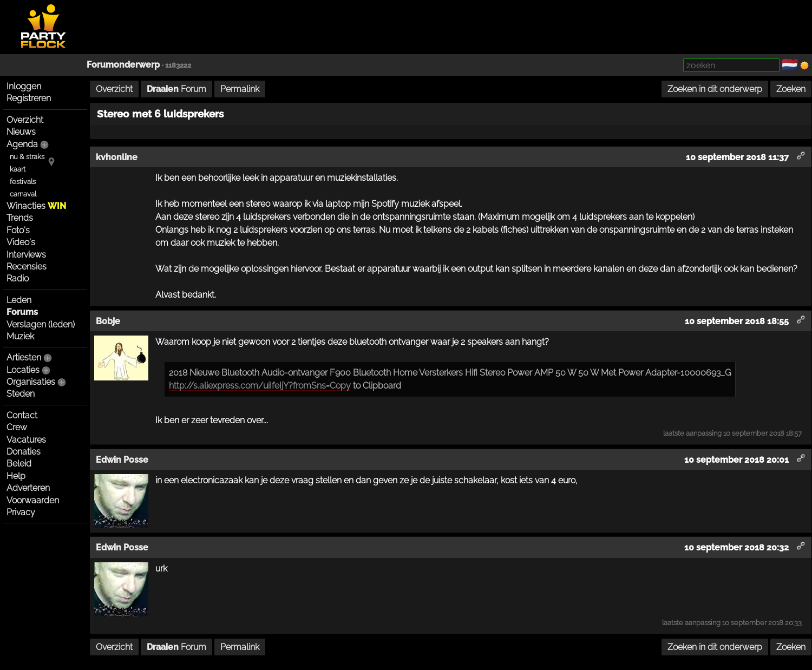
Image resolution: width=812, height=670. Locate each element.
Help (16, 476)
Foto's (18, 230)
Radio (18, 278)
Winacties (36, 206)
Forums (22, 312)
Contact (22, 415)
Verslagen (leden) (41, 324)
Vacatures (26, 440)
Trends (20, 218)
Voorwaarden (33, 500)
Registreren (29, 98)
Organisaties (31, 382)
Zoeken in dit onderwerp (715, 89)
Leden (19, 300)
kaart (18, 169)
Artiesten (24, 357)
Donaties (24, 452)
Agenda (22, 144)
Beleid (19, 464)
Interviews (26, 255)
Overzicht (25, 120)
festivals (23, 182)
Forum (176, 89)
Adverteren (28, 488)
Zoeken (791, 89)
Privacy (21, 512)
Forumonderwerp (123, 65)
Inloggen (24, 86)
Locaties (23, 370)
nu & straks (27, 157)
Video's (21, 242)
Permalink (240, 89)
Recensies (27, 267)
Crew (17, 427)
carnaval (23, 194)
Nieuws (21, 132)
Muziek (20, 336)
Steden (21, 394)
